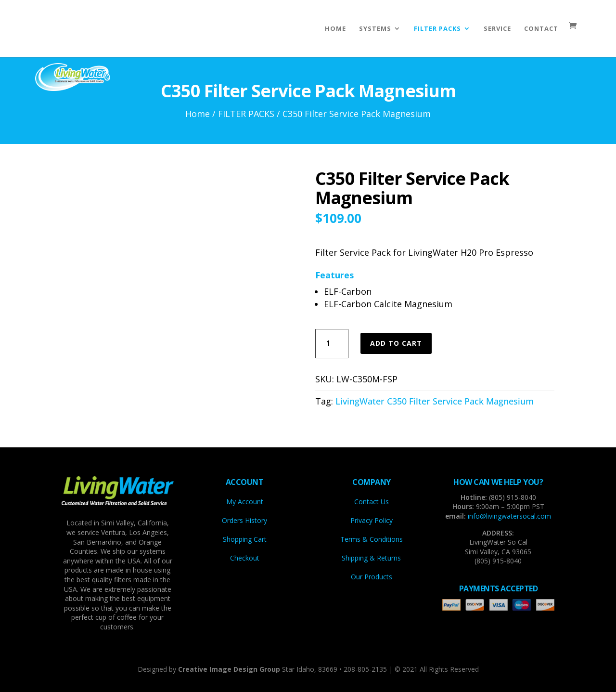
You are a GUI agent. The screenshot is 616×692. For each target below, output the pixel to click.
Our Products (372, 577)
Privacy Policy (372, 520)
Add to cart (396, 343)
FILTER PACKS (437, 28)
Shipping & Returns (371, 558)
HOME (335, 28)
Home (198, 114)
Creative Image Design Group (229, 669)
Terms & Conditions (372, 539)
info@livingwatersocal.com (509, 516)
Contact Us (372, 502)
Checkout (245, 558)
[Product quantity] (332, 344)
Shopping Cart (245, 539)
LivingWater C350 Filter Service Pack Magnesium (435, 401)
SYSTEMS (375, 28)
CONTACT (541, 28)
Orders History (244, 520)
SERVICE (497, 28)
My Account (245, 502)
